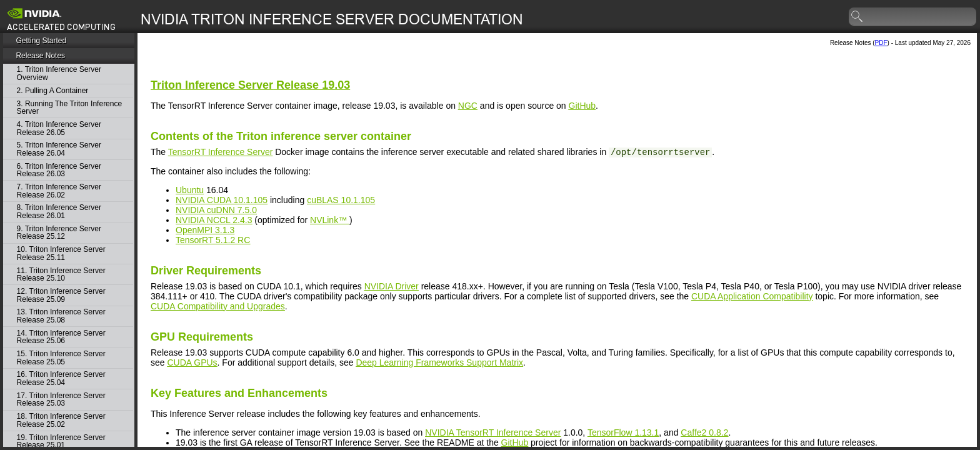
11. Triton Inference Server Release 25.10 (61, 275)
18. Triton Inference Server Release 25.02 (61, 420)
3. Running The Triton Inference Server (70, 108)
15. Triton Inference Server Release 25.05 (61, 358)
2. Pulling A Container (53, 91)
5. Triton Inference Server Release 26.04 (59, 149)
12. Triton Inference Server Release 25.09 (61, 295)
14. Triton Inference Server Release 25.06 (61, 337)
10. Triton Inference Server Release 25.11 (61, 253)
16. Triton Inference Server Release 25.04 (61, 378)
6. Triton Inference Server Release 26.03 (59, 170)
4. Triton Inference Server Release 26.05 (59, 128)
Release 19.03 (250, 85)
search (857, 17)
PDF (881, 43)
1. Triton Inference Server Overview (59, 73)
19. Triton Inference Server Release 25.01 (61, 442)
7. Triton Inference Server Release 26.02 (59, 191)
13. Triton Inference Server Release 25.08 (61, 316)
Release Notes (40, 56)
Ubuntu (190, 190)
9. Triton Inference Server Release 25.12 (59, 233)
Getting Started (41, 41)
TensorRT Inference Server (221, 152)
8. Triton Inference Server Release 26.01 (59, 212)
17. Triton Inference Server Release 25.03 (61, 400)
